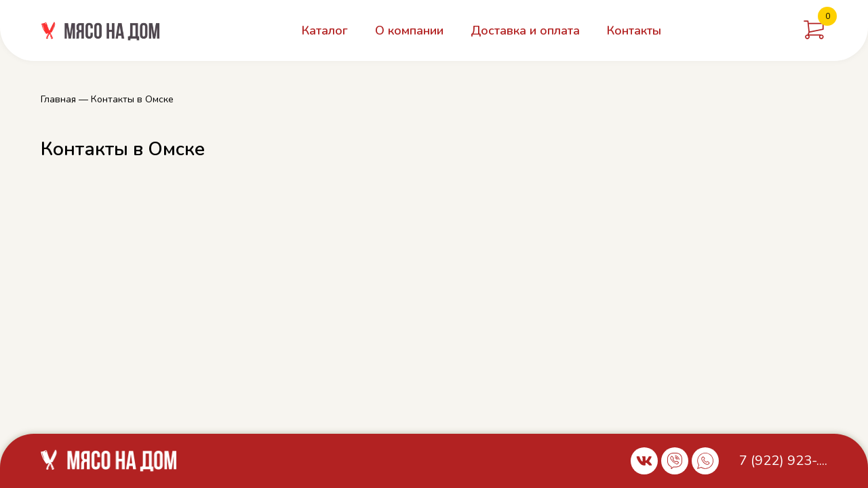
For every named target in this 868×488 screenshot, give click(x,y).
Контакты (634, 30)
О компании (409, 30)
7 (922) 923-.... (783, 461)
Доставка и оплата (525, 30)
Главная (58, 99)
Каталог (325, 30)
